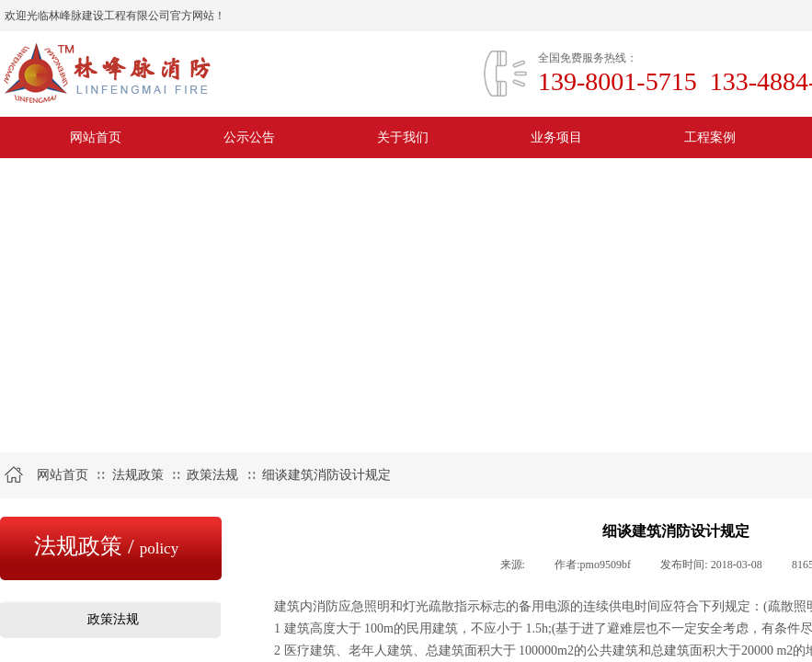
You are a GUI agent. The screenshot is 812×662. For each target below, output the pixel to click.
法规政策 (138, 475)
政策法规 (212, 475)
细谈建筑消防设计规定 (326, 475)
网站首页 (96, 137)
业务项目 (556, 137)
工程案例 (710, 137)
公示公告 (249, 137)
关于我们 (403, 137)
